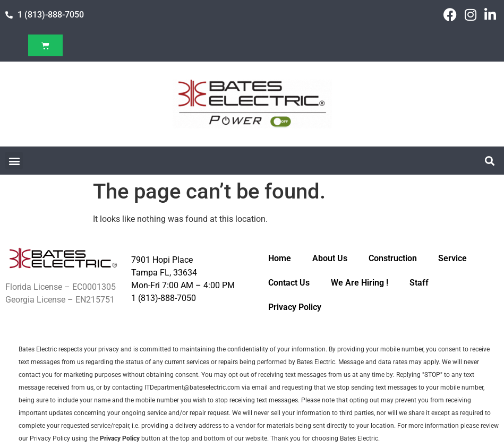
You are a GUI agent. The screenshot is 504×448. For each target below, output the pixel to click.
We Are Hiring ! (360, 283)
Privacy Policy (295, 307)
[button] (14, 161)
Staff (419, 283)
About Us (330, 258)
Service (452, 258)
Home (280, 258)
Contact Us (289, 283)
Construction (393, 258)
